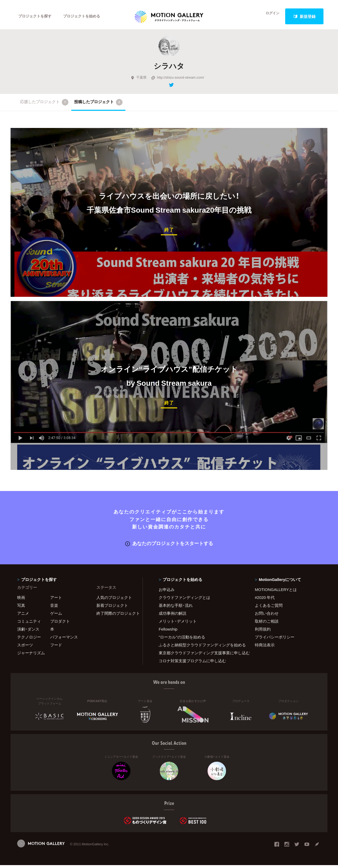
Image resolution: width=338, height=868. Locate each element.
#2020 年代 (265, 600)
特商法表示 (265, 647)
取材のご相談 (267, 624)
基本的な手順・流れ (176, 608)
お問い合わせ (267, 616)
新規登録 (304, 16)
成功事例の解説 (173, 616)
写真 (21, 608)
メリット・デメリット (178, 624)
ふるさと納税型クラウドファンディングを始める (200, 647)
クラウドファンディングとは (184, 600)
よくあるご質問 (269, 608)
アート (56, 600)
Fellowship (168, 632)
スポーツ (25, 647)
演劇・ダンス (28, 632)
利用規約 (263, 632)
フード (56, 647)
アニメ (23, 616)
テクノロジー (29, 640)
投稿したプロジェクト (98, 106)
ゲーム (56, 616)
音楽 (54, 608)
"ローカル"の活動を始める (182, 640)
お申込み (167, 592)
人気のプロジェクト (114, 600)
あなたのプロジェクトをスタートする (169, 546)
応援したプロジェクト (44, 106)
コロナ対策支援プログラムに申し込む (192, 663)
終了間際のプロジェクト (116, 616)
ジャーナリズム (31, 655)
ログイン (269, 16)
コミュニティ (29, 624)
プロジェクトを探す (36, 16)
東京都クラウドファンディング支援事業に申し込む (200, 655)
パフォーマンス (64, 640)
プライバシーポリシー (275, 640)
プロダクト (60, 624)
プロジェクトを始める (86, 16)
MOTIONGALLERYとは (276, 592)
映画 (21, 600)
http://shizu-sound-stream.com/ (177, 81)
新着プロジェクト (112, 608)
